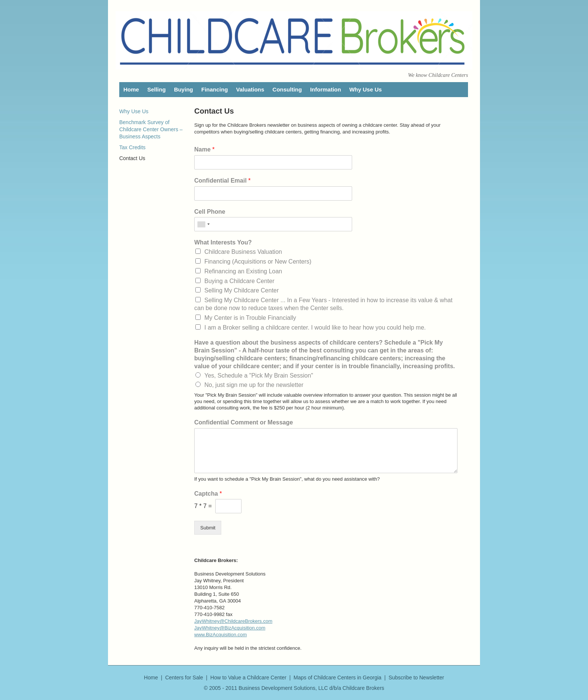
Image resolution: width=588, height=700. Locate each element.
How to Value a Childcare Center (248, 678)
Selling (157, 89)
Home (131, 89)
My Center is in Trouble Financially (250, 318)
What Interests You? (223, 242)
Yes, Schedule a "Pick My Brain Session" (259, 375)
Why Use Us (365, 89)
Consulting (287, 89)
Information (326, 89)
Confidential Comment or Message (244, 422)
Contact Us (132, 158)
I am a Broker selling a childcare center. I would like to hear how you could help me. (315, 328)
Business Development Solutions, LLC (283, 688)
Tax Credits (132, 147)
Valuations (250, 89)
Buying (184, 89)
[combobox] (203, 224)
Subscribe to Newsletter (416, 678)
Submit (208, 528)
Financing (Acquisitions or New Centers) (258, 262)
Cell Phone (210, 212)
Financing (215, 89)
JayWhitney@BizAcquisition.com (230, 628)
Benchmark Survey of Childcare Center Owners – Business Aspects (151, 129)
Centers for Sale (184, 678)
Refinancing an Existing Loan (243, 271)
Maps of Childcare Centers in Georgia (337, 678)
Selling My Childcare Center (241, 290)
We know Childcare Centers (438, 75)
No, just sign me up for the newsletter (254, 385)
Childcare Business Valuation (243, 252)
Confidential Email (222, 181)
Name (204, 149)
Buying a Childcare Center (239, 281)
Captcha (208, 494)
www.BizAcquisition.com (220, 635)
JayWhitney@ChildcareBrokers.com (233, 621)
